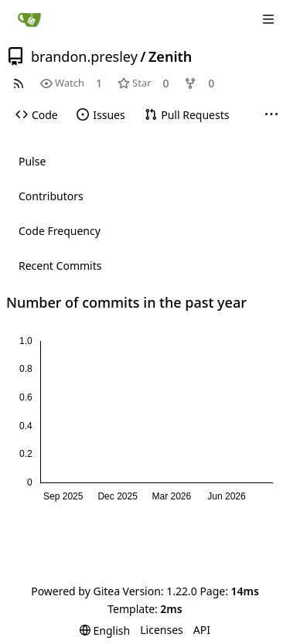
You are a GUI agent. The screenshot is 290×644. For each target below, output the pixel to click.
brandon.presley (84, 56)
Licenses (162, 630)
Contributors (51, 196)
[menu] (105, 630)
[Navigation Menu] (268, 19)
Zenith (170, 56)
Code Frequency (60, 231)
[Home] (29, 19)
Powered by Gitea (75, 591)
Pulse (32, 161)
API (202, 630)
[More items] (271, 115)
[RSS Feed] (19, 83)
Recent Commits (60, 266)
